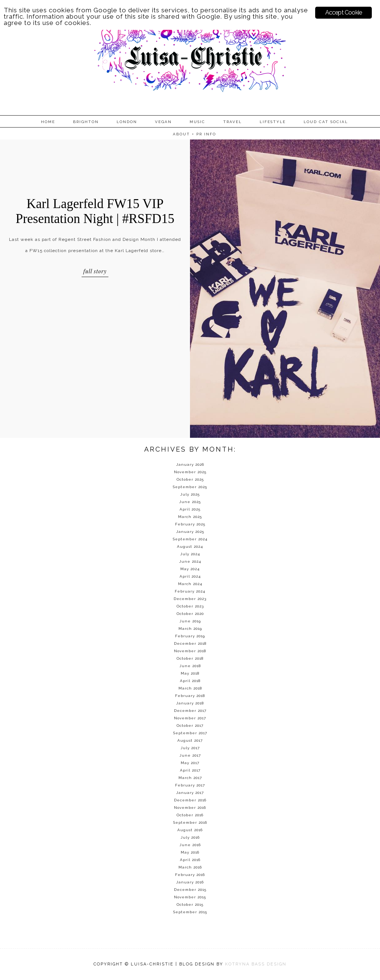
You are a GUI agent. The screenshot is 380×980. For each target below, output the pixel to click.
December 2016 (190, 800)
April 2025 (190, 509)
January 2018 (190, 703)
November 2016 (190, 808)
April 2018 (190, 681)
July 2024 (190, 554)
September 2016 (190, 822)
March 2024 (190, 584)
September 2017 (190, 733)
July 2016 (190, 837)
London (127, 122)
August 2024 (190, 546)
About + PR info (194, 134)
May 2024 (190, 569)
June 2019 (190, 621)
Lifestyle (273, 122)
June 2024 (190, 561)
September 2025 (190, 487)
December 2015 (190, 890)
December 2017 (190, 711)
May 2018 (190, 673)
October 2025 (190, 479)
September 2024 (190, 539)
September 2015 (190, 912)
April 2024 (190, 576)
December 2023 (190, 599)
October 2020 (190, 614)
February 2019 (190, 636)
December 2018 (190, 643)
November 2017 (190, 718)
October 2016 (190, 815)
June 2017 (190, 755)
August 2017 (190, 740)
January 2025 (190, 532)
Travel (232, 122)
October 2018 (190, 658)
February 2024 (190, 591)
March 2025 (190, 517)
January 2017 (190, 793)
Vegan (163, 122)
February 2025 (190, 524)
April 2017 (190, 770)
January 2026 (190, 464)
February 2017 (190, 785)
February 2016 (190, 875)
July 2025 (190, 494)
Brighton (86, 122)
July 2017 (190, 748)
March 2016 (190, 867)
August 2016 (190, 830)
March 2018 (190, 688)
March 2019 (190, 629)
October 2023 (190, 606)
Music (197, 122)
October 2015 (190, 904)
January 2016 (190, 882)
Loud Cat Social (326, 122)
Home (48, 122)
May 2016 (190, 852)
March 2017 (190, 778)
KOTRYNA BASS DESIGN (256, 964)
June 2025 (190, 502)
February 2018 (190, 696)
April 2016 (190, 860)
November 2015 (190, 897)
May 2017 (190, 763)
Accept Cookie (344, 12)
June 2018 (190, 666)
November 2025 (190, 472)
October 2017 (190, 725)
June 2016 (190, 845)
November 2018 (190, 651)
